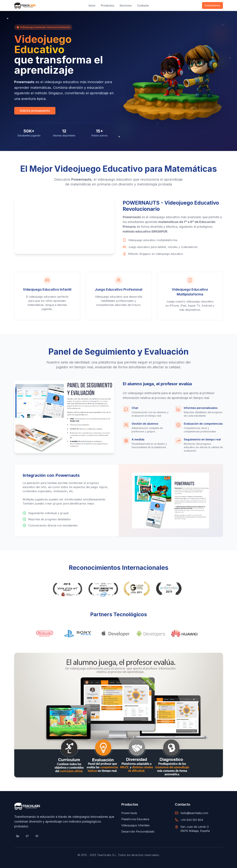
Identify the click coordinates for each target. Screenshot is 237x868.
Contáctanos (212, 5)
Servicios (126, 5)
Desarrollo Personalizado (138, 831)
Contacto (143, 5)
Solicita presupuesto (35, 111)
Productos (108, 5)
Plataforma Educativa (135, 819)
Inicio (92, 5)
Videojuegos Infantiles (135, 825)
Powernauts (129, 813)
